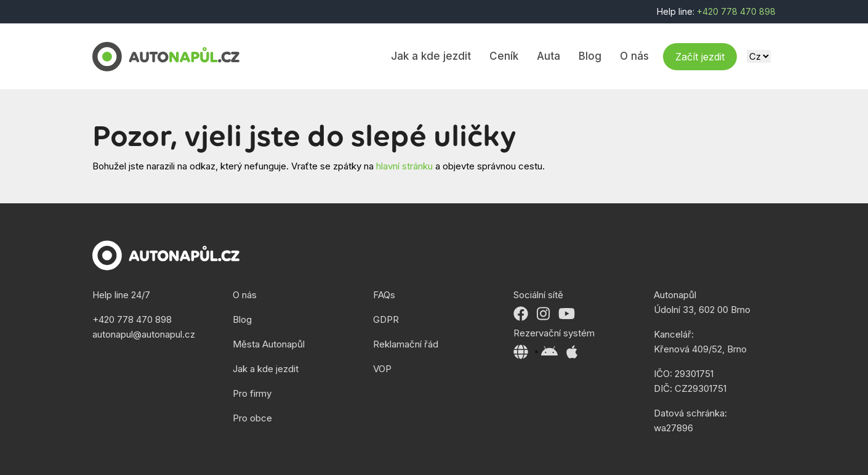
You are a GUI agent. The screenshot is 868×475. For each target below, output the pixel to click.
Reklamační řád (406, 344)
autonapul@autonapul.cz (144, 334)
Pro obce (252, 418)
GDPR (386, 319)
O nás (634, 56)
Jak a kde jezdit (431, 56)
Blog (590, 56)
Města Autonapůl (269, 344)
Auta (549, 56)
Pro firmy (252, 393)
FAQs (384, 295)
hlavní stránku (404, 166)
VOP (382, 369)
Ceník (504, 56)
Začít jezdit (700, 57)
